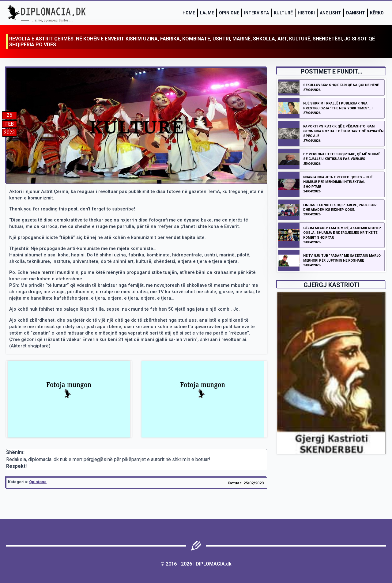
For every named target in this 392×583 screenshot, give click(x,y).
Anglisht (330, 13)
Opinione (229, 13)
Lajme (207, 13)
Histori (306, 13)
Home (189, 13)
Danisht (356, 13)
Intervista (256, 13)
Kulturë (283, 13)
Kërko (377, 13)
